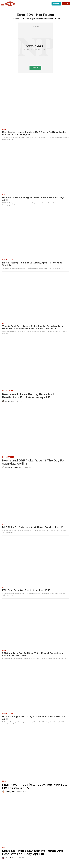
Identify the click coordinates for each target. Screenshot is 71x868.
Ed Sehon (8, 401)
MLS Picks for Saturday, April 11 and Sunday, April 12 (33, 527)
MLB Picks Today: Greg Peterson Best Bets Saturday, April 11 (33, 199)
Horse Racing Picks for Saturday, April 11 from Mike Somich (32, 264)
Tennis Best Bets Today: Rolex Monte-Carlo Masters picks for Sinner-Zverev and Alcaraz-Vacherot (32, 327)
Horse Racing (8, 260)
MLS (4, 524)
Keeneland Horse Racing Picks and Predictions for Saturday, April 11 (28, 396)
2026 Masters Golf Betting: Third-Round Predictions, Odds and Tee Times (33, 654)
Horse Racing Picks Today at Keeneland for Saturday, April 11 (34, 718)
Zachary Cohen (10, 792)
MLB (4, 195)
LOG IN (66, 4)
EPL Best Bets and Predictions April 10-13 (26, 590)
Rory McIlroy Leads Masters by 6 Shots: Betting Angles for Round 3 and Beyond (34, 133)
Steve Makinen (10, 858)
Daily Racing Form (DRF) (13, 468)
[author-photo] (4, 401)
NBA (4, 847)
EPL (4, 587)
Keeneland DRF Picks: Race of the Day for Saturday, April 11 (34, 462)
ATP (4, 323)
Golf (4, 129)
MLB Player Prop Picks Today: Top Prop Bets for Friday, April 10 (35, 786)
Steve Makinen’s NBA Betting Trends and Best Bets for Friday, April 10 (33, 852)
